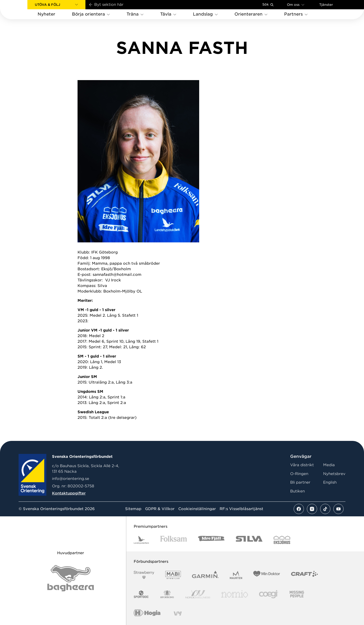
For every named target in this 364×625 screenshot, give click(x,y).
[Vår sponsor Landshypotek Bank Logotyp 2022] (141, 540)
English (330, 482)
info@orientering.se (71, 479)
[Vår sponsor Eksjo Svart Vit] (282, 540)
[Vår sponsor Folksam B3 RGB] (174, 540)
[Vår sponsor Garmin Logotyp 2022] (205, 575)
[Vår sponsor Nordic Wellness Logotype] (198, 594)
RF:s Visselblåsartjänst (241, 509)
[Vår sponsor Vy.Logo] (178, 614)
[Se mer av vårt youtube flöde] (338, 509)
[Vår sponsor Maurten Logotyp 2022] (236, 575)
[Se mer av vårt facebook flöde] (299, 509)
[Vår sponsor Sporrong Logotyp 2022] (167, 594)
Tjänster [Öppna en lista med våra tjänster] (326, 5)
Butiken (297, 491)
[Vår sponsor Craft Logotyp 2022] (304, 575)
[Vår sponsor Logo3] (269, 594)
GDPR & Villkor (160, 509)
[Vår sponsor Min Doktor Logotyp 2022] (267, 575)
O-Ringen (299, 474)
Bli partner (300, 482)
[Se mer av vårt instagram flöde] (312, 509)
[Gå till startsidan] (21, 10)
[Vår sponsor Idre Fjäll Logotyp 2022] (211, 540)
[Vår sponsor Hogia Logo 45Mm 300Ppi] (147, 614)
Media (329, 465)
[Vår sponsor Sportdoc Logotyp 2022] (141, 594)
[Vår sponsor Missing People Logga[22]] (297, 594)
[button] (56, 5)
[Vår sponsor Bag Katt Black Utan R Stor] (71, 578)
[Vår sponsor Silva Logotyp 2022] (249, 540)
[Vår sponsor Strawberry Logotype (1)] (144, 575)
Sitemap (133, 509)
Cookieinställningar (197, 509)
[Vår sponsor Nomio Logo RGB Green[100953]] (235, 594)
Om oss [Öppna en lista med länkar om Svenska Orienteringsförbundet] (296, 5)
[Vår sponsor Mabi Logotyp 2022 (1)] (173, 575)
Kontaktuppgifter (69, 493)
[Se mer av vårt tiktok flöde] (325, 509)
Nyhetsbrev (334, 474)
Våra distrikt (302, 465)
